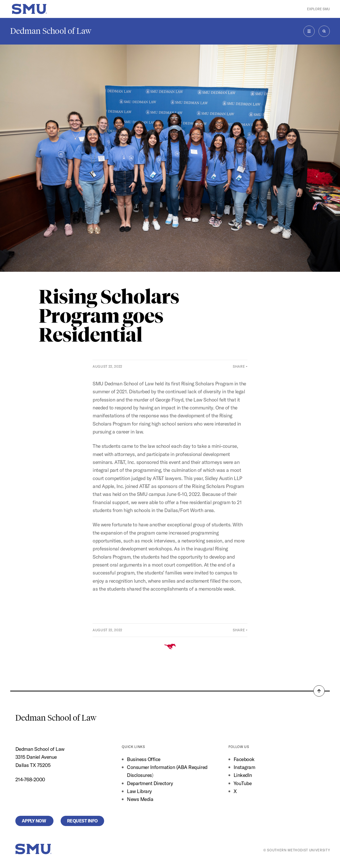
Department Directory (150, 783)
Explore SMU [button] (318, 9)
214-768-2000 (30, 779)
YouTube (243, 783)
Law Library (139, 791)
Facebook (244, 759)
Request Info (82, 821)
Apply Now (34, 821)
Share (239, 366)
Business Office (144, 759)
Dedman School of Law (51, 31)
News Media (140, 799)
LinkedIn (243, 775)
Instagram (244, 767)
